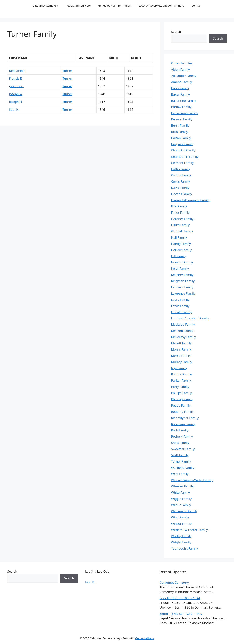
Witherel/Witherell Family (189, 530)
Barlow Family (181, 107)
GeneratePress (145, 638)
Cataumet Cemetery (46, 5)
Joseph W (16, 94)
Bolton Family (181, 138)
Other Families (182, 63)
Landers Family (182, 287)
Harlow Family (181, 250)
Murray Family (182, 362)
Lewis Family (180, 306)
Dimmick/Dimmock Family (190, 200)
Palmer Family (181, 374)
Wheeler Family (182, 486)
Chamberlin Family (185, 157)
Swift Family (180, 455)
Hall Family (179, 237)
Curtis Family (181, 181)
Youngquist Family (184, 548)
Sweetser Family (183, 449)
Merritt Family (181, 343)
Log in (90, 582)
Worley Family (181, 536)
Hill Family (179, 256)
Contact (196, 5)
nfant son (17, 86)
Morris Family (181, 349)
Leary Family (180, 300)
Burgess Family (182, 144)
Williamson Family (184, 511)
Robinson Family (183, 424)
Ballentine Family (184, 101)
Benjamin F (17, 71)
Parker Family (181, 380)
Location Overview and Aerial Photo (161, 5)
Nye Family (179, 368)
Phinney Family (182, 399)
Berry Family (180, 125)
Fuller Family (180, 213)
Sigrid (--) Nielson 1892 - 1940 (181, 614)
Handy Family (181, 244)
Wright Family (181, 542)
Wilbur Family (181, 505)
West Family (180, 474)
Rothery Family (182, 436)
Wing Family (180, 517)
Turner (67, 71)
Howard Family (182, 262)
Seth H (14, 109)
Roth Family (180, 430)
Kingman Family (183, 281)
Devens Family (182, 194)
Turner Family (181, 461)
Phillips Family (181, 393)
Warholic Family (183, 468)
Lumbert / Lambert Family (190, 318)
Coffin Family (181, 169)
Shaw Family (180, 443)
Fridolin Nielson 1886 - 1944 (180, 598)
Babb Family (180, 88)
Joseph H (15, 102)
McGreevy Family (183, 337)
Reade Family (181, 405)
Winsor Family (181, 524)
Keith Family (180, 268)
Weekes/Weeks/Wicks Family (192, 480)
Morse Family (181, 356)
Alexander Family (184, 76)
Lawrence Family (183, 293)
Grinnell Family (182, 231)
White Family (181, 492)
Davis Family (180, 188)
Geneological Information (114, 5)
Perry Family (180, 387)
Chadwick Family (183, 150)
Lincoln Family (181, 312)
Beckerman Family (185, 113)
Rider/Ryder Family (185, 418)
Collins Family (181, 175)
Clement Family (182, 163)
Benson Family (182, 119)
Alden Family (180, 69)
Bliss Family (180, 132)
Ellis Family (179, 206)
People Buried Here (78, 5)
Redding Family (182, 412)
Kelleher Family (182, 275)
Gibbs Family (180, 225)
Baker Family (180, 94)
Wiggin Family (181, 499)
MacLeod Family (183, 324)
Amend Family (181, 82)
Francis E (15, 78)
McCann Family (182, 331)
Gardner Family (182, 219)
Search (176, 32)
